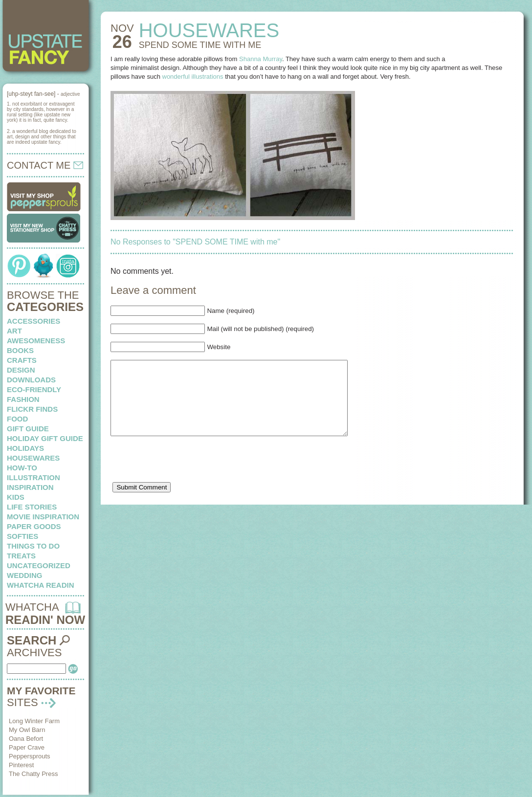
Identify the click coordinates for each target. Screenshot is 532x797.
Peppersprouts (30, 756)
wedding (25, 575)
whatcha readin (40, 585)
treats (21, 556)
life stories (32, 507)
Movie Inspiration (43, 517)
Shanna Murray (261, 59)
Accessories (33, 321)
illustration (33, 477)
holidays (25, 448)
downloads (31, 380)
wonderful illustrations (193, 77)
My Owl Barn (27, 730)
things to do (33, 546)
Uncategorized (39, 565)
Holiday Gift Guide (45, 438)
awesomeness (36, 341)
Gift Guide (28, 429)
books (20, 350)
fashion (23, 399)
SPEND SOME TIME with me (200, 45)
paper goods (34, 526)
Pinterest (21, 765)
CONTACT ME (45, 165)
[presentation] (185, 478)
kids (16, 497)
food (17, 419)
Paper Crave (27, 747)
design (21, 370)
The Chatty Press (33, 774)
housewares (33, 458)
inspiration (30, 487)
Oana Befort (26, 739)
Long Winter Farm (34, 721)
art (14, 331)
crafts (22, 360)
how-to (22, 468)
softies (22, 536)
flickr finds (32, 409)
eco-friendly (34, 389)
